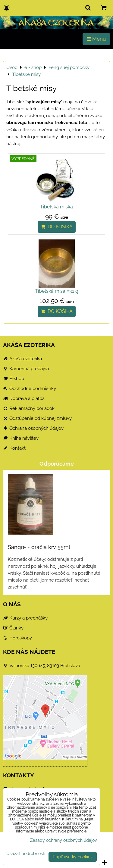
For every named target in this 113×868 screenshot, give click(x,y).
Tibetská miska (56, 207)
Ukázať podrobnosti (26, 854)
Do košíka (57, 227)
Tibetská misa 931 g (57, 291)
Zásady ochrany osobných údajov (63, 840)
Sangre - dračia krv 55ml (39, 547)
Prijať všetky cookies (73, 857)
